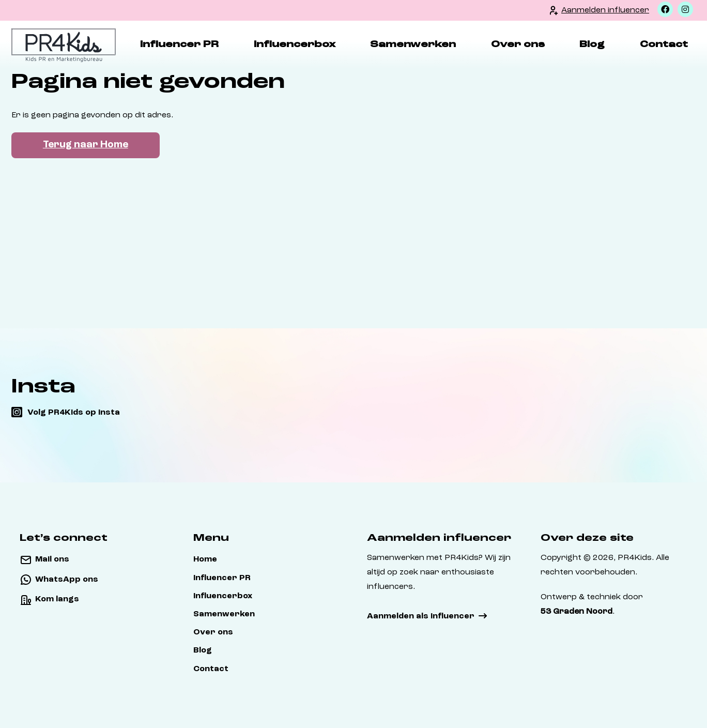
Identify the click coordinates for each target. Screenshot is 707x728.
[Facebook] (665, 9)
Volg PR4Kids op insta (74, 413)
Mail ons (52, 559)
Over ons (518, 45)
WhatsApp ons (67, 580)
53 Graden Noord (577, 612)
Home (205, 559)
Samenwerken (413, 45)
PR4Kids (635, 558)
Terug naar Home (86, 145)
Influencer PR (179, 45)
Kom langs (57, 599)
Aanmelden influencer (605, 10)
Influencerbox (295, 45)
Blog (592, 45)
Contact (664, 45)
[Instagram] (685, 9)
